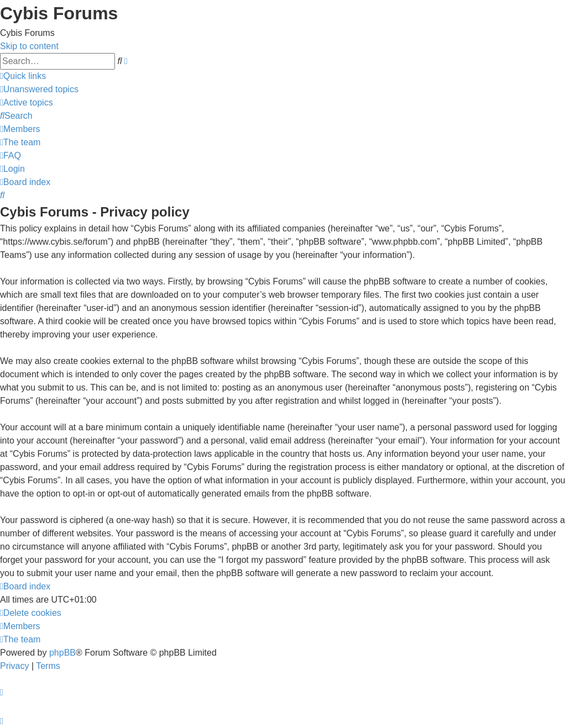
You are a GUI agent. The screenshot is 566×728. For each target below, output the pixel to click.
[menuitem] (39, 89)
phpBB (62, 653)
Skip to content (29, 46)
